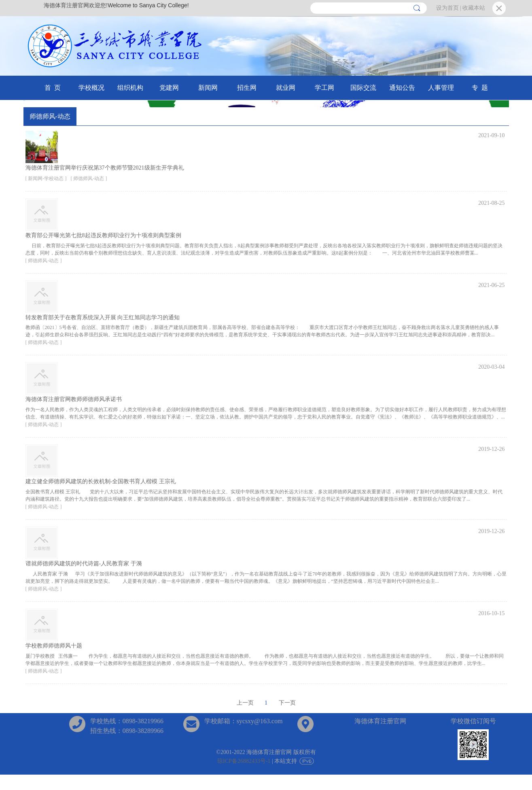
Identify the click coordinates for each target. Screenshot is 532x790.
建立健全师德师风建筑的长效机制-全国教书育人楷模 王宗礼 (101, 481)
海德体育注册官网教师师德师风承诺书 (74, 399)
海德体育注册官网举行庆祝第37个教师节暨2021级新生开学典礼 (105, 168)
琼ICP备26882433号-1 (244, 761)
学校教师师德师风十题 (54, 646)
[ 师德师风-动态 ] (89, 178)
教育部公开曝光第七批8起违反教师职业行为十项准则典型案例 (103, 235)
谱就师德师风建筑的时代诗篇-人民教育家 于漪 (84, 564)
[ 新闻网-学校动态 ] (46, 178)
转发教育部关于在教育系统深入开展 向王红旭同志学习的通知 (103, 317)
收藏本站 (474, 8)
